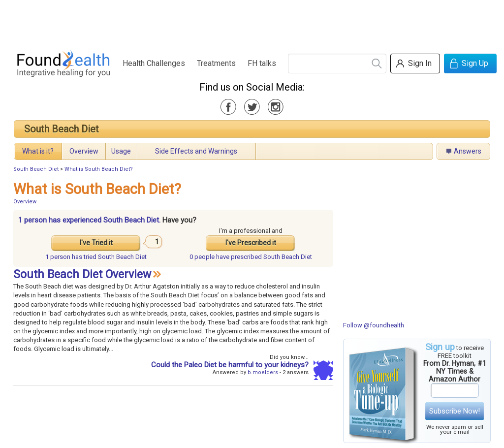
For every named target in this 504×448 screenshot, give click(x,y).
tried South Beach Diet (96, 257)
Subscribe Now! (455, 411)
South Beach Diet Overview (82, 274)
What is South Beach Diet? (99, 169)
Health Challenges (154, 63)
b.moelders (263, 372)
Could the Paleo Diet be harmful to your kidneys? (230, 365)
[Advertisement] (252, 22)
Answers (468, 151)
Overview (84, 151)
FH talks (262, 63)
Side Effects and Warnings (196, 151)
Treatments (216, 63)
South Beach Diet (62, 129)
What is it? (38, 151)
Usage (121, 151)
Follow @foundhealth (374, 325)
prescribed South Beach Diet (251, 257)
